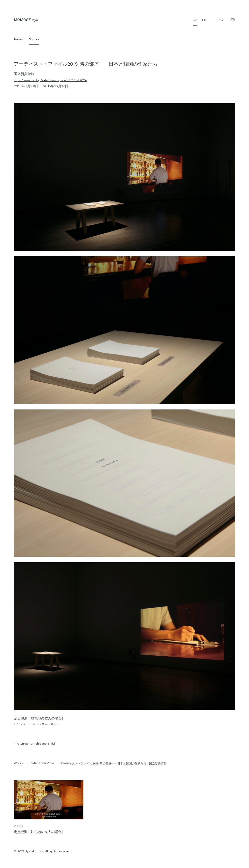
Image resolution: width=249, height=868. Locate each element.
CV (222, 20)
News (18, 39)
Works (34, 39)
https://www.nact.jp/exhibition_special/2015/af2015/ (51, 80)
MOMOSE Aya (26, 20)
